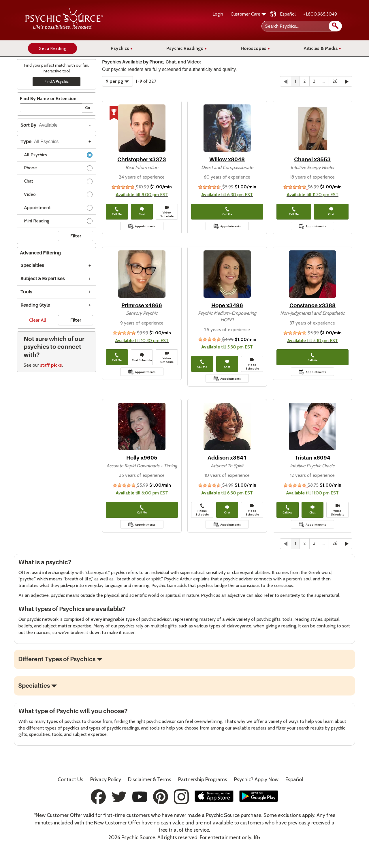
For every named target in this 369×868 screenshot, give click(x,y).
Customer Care (248, 14)
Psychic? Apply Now (256, 779)
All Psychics (58, 156)
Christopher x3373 (142, 159)
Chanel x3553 (312, 159)
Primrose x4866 (142, 305)
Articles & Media (322, 48)
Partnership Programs (203, 779)
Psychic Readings (187, 48)
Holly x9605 (142, 458)
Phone (58, 169)
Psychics (122, 48)
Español (288, 14)
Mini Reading (58, 222)
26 (335, 81)
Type (39, 142)
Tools (26, 292)
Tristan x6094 (312, 458)
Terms (150, 779)
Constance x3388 (312, 305)
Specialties (32, 265)
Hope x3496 (227, 305)
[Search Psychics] (301, 26)
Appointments (145, 226)
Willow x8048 (227, 159)
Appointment (58, 209)
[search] (335, 26)
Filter (76, 236)
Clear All (38, 320)
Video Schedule (167, 212)
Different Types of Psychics (57, 659)
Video (58, 195)
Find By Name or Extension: (49, 99)
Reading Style (35, 305)
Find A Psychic (57, 81)
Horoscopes (255, 48)
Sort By (39, 125)
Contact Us (70, 779)
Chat (58, 182)
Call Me (117, 211)
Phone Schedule (202, 510)
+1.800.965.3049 (320, 14)
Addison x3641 (227, 458)
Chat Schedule (142, 357)
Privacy (106, 779)
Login (218, 14)
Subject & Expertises (43, 279)
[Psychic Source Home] (64, 28)
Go (87, 108)
